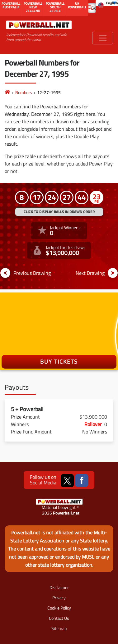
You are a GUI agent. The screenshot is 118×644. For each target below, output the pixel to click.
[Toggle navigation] (103, 38)
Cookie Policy (59, 608)
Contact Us (59, 618)
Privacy (59, 598)
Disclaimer (59, 587)
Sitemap (59, 628)
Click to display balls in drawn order (59, 212)
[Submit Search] (90, 7)
